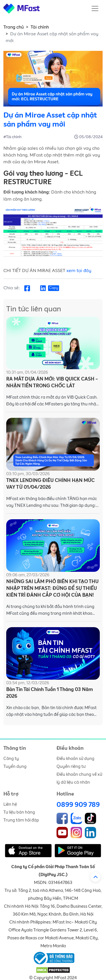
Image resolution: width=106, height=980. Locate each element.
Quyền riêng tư (71, 767)
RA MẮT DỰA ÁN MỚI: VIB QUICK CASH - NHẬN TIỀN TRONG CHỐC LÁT (52, 383)
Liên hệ (10, 804)
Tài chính (40, 27)
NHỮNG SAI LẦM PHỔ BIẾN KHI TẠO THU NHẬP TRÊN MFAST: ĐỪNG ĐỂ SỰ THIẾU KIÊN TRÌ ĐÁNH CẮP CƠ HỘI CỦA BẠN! (52, 589)
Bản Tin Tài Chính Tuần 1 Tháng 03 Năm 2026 (50, 693)
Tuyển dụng (15, 767)
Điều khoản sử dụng (75, 759)
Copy (54, 288)
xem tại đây (79, 271)
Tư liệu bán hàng (19, 812)
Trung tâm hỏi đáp (21, 820)
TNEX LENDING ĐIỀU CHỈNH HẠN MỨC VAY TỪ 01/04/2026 (50, 484)
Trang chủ (14, 27)
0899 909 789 (78, 805)
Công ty (11, 759)
